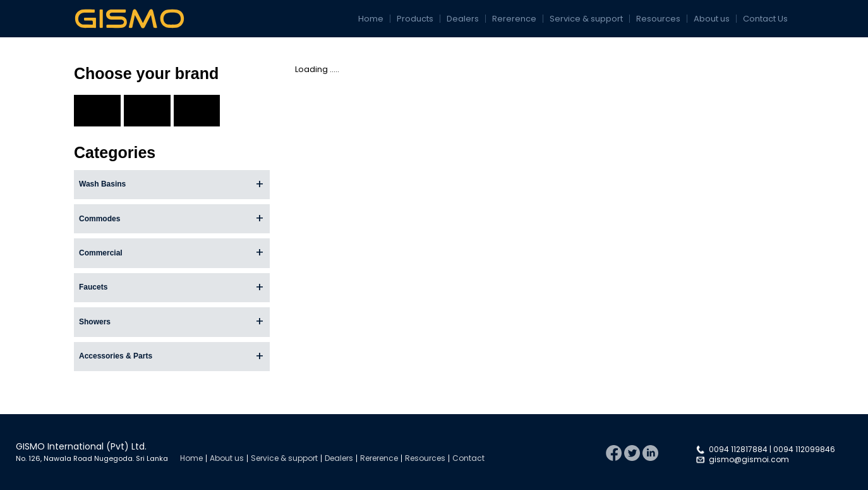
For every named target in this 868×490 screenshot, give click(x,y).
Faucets (93, 287)
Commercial (101, 253)
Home (371, 19)
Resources (658, 19)
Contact (468, 458)
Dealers (463, 19)
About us (712, 19)
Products (415, 19)
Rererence (514, 19)
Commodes (99, 219)
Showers (95, 322)
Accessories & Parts (116, 356)
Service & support (586, 19)
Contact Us (765, 19)
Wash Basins (102, 184)
